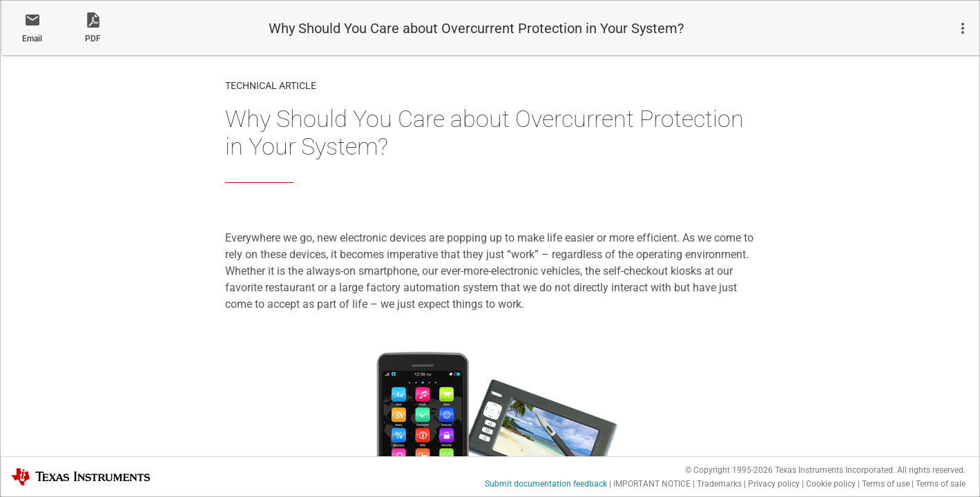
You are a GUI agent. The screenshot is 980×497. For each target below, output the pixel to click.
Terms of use (886, 484)
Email (32, 39)
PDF (93, 39)
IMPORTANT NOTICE (652, 484)
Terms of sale (941, 484)
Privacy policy (774, 484)
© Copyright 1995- (729, 470)
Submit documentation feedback (546, 484)
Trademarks (719, 484)
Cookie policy (831, 484)
